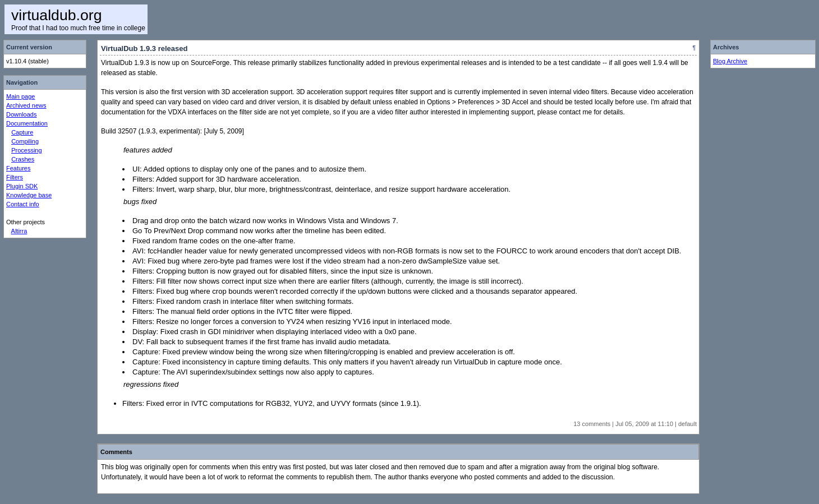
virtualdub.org (57, 15)
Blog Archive (730, 61)
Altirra (19, 231)
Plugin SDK (22, 186)
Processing (26, 150)
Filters (15, 177)
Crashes (23, 159)
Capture (22, 132)
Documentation (27, 123)
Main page (20, 96)
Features (18, 168)
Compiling (25, 141)
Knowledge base (29, 195)
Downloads (21, 114)
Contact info (23, 204)
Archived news (26, 105)
